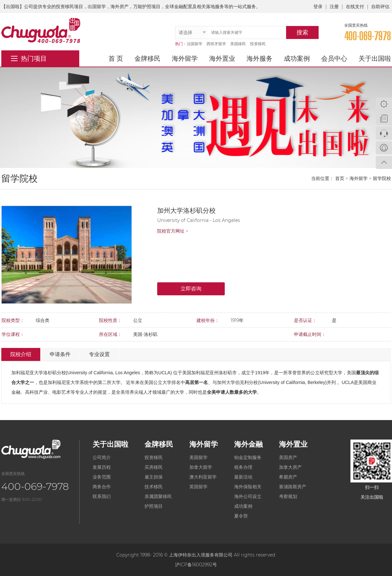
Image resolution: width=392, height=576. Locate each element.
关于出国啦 (375, 58)
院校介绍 (21, 354)
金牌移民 (147, 58)
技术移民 (154, 487)
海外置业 (222, 58)
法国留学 (195, 44)
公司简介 (102, 457)
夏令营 (241, 516)
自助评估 (380, 6)
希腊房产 (288, 477)
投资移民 (258, 44)
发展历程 (102, 467)
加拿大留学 (201, 467)
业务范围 (102, 477)
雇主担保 (154, 477)
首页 (340, 178)
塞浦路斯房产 (293, 487)
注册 (334, 6)
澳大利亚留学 (203, 477)
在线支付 (355, 6)
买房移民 (154, 467)
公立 (315, 373)
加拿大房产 (290, 467)
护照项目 (154, 506)
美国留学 (198, 457)
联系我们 (102, 496)
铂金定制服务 (248, 457)
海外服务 (259, 58)
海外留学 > (360, 178)
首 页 (116, 58)
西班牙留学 (216, 44)
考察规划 (288, 496)
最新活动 (243, 477)
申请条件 (60, 354)
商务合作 (102, 487)
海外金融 (248, 444)
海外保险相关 (248, 487)
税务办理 (243, 467)
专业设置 (99, 354)
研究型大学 (331, 373)
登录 (318, 6)
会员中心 (334, 58)
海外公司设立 (248, 496)
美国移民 (238, 44)
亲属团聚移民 (158, 496)
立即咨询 (191, 289)
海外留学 (185, 58)
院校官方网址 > (173, 231)
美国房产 (288, 457)
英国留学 (198, 487)
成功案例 (297, 58)
